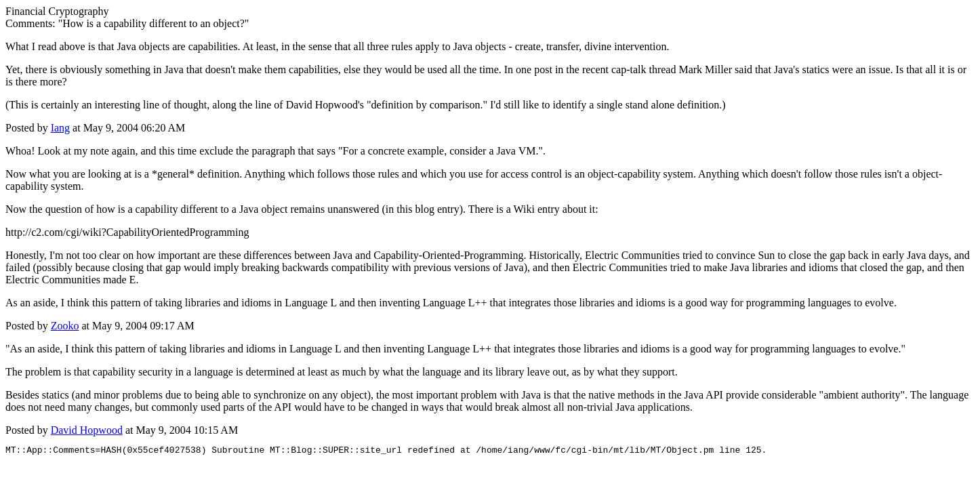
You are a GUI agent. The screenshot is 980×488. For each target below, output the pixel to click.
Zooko (65, 326)
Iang (60, 128)
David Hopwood (87, 430)
